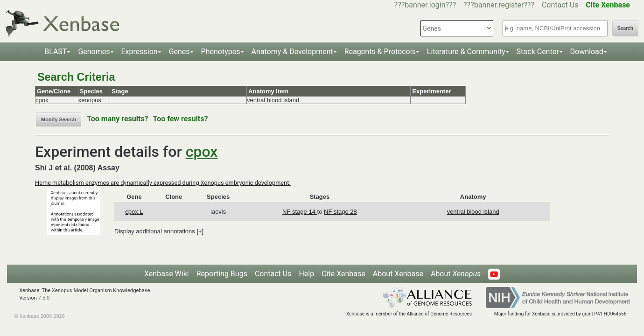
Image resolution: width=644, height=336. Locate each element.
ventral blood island (473, 212)
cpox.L (134, 212)
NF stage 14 (300, 212)
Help (306, 274)
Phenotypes (221, 52)
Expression (140, 52)
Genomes (94, 52)
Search (625, 28)
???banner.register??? (499, 5)
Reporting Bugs (222, 274)
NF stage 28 (340, 212)
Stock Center (538, 52)
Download (587, 52)
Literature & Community (466, 52)
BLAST (56, 52)
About (456, 274)
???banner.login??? (425, 5)
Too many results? (117, 119)
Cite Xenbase (343, 274)
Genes (179, 52)
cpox (202, 152)
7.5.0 (44, 298)
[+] (200, 231)
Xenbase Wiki (167, 274)
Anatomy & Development (292, 52)
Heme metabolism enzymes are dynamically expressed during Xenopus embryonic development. (163, 183)
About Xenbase (398, 274)
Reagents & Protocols (380, 52)
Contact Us (560, 5)
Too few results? (181, 119)
